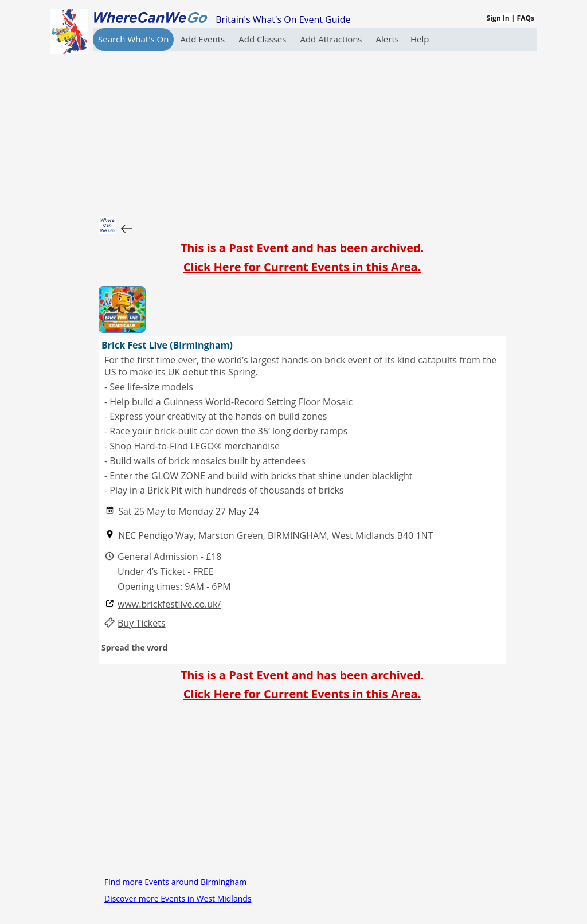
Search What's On (133, 39)
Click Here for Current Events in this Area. (302, 267)
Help (420, 39)
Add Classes (263, 39)
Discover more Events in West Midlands (178, 898)
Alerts (388, 39)
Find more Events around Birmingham (175, 882)
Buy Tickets (142, 623)
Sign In (498, 18)
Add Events (204, 39)
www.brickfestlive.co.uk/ (169, 604)
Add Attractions (332, 39)
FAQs (526, 18)
